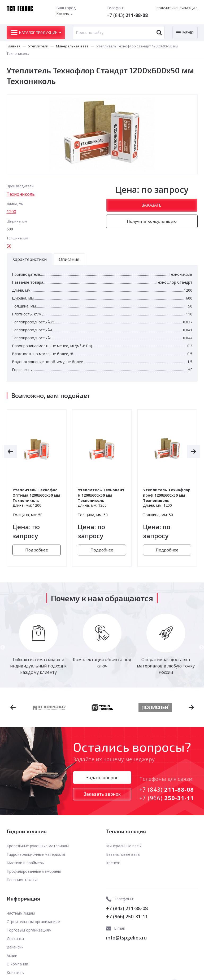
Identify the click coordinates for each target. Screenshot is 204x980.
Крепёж (113, 863)
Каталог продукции (38, 32)
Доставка (15, 939)
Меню (188, 32)
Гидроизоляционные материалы (36, 854)
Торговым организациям (29, 930)
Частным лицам (21, 913)
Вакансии (15, 947)
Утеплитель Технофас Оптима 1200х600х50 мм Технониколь (36, 495)
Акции (12, 955)
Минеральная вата (72, 46)
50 (9, 246)
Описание (69, 259)
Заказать (152, 205)
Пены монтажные (23, 880)
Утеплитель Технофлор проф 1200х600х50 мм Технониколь (167, 495)
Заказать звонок (102, 794)
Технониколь (21, 194)
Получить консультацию (177, 8)
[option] (37, 488)
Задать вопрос (102, 777)
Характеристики (30, 259)
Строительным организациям (33, 922)
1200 (11, 212)
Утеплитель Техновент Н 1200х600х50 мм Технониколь (101, 495)
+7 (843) (127, 15)
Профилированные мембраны (34, 871)
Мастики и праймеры (26, 863)
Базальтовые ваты (123, 854)
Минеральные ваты (124, 846)
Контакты (16, 972)
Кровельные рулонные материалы (38, 846)
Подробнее (37, 550)
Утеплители (38, 46)
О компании (17, 964)
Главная (14, 46)
